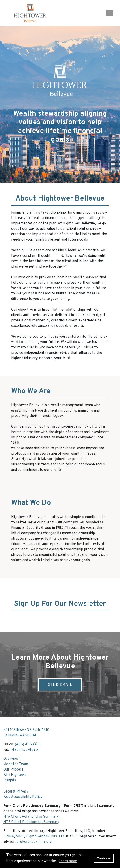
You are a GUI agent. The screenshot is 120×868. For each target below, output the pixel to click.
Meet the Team (16, 764)
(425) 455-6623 (28, 744)
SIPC (20, 837)
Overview (11, 759)
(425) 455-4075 (24, 750)
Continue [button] (103, 858)
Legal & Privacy (16, 792)
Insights (10, 780)
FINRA (9, 837)
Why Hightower (16, 775)
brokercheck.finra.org (34, 842)
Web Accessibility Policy (23, 797)
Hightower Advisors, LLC (45, 837)
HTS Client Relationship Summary (31, 822)
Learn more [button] (68, 861)
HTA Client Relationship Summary (31, 817)
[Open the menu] (110, 13)
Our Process (13, 770)
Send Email (60, 685)
